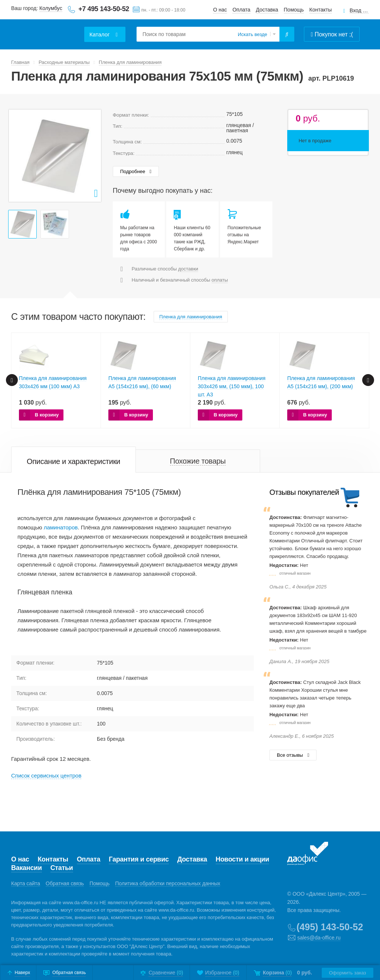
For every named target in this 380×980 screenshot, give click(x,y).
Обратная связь (65, 883)
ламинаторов (61, 527)
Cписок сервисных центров (46, 775)
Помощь (294, 10)
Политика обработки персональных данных (168, 883)
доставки (188, 269)
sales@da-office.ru (319, 938)
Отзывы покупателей (304, 492)
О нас (220, 10)
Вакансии (27, 868)
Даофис (46, 30)
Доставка (267, 10)
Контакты (321, 10)
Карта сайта (26, 883)
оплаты (220, 280)
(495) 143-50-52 (330, 927)
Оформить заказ (347, 973)
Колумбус (51, 8)
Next (92, 156)
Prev (18, 156)
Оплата (241, 10)
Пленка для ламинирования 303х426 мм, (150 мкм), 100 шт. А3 (232, 386)
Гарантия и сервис (139, 859)
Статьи (62, 868)
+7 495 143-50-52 (104, 9)
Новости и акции (242, 859)
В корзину (47, 415)
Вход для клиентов (359, 11)
